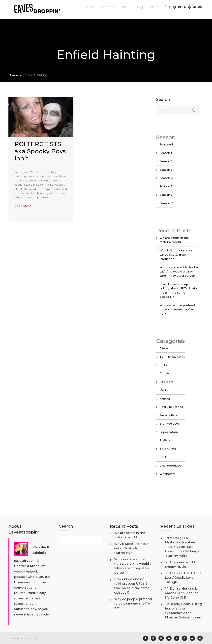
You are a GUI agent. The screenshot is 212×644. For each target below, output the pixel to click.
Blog (139, 7)
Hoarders (166, 382)
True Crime (168, 449)
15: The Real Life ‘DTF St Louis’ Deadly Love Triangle (183, 578)
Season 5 (166, 186)
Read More (23, 206)
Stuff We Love (170, 424)
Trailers (165, 440)
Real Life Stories (171, 407)
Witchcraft (167, 474)
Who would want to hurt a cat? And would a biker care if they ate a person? (179, 271)
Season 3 (166, 170)
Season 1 (166, 153)
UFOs (163, 457)
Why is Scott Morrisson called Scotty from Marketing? (176, 255)
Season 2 (166, 161)
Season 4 (166, 178)
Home (89, 7)
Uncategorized (170, 466)
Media (164, 390)
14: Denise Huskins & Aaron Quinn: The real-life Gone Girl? (183, 593)
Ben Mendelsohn (172, 357)
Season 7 (166, 203)
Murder (165, 399)
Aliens (164, 348)
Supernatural (169, 432)
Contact (154, 7)
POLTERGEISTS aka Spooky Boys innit (40, 151)
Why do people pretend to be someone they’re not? (177, 309)
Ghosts (165, 373)
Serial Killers (168, 415)
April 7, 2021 (21, 165)
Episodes (106, 7)
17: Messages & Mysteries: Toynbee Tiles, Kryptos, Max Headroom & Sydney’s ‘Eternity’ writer (182, 547)
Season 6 (166, 195)
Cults (163, 365)
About (126, 7)
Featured (166, 144)
